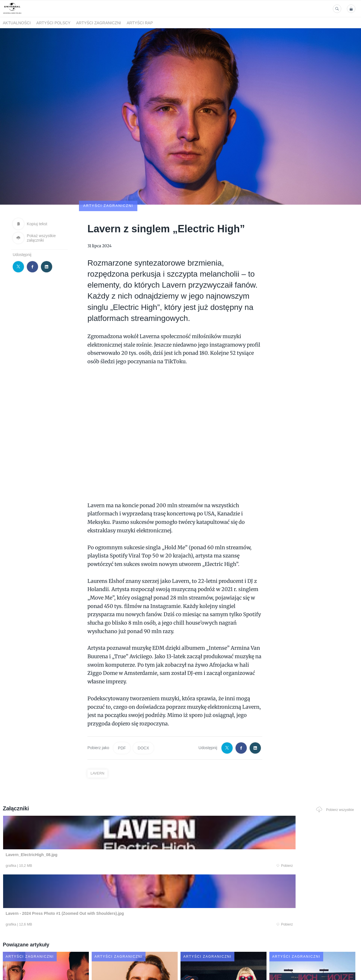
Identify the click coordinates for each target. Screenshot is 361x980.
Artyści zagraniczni (99, 23)
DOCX (143, 715)
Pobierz (77, 834)
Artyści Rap (140, 23)
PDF (122, 715)
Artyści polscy (53, 23)
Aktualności (17, 23)
